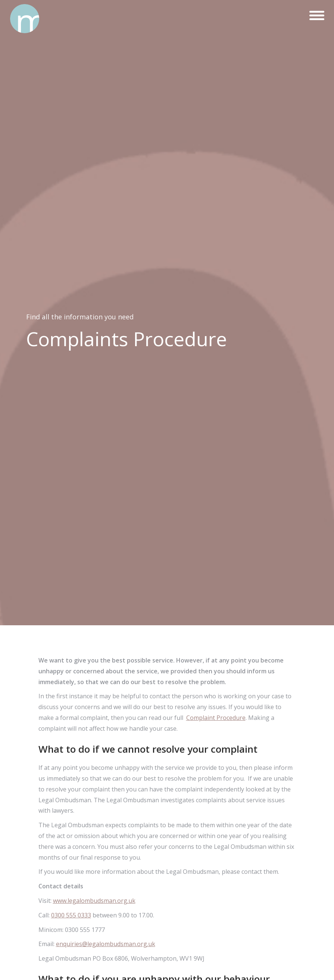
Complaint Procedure (216, 718)
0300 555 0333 (71, 915)
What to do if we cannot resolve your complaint (148, 749)
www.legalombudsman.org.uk (94, 901)
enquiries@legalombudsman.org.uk (106, 944)
